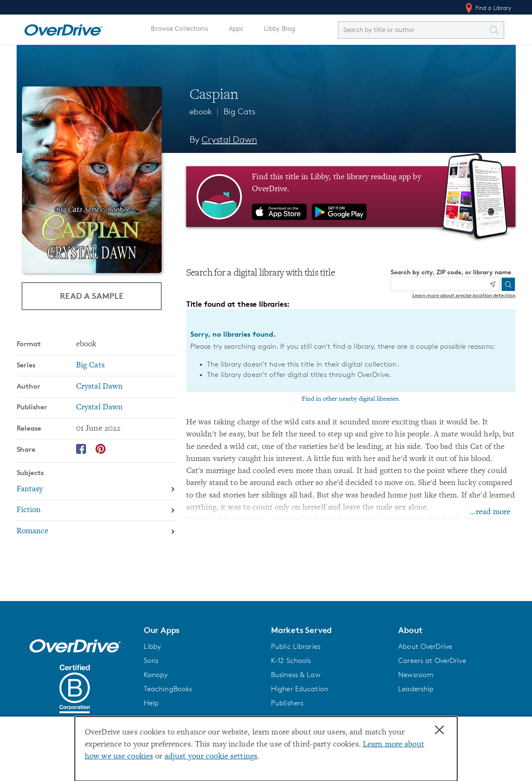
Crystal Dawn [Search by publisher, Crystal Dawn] (99, 408)
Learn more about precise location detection (464, 295)
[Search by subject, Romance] (96, 531)
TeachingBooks (168, 689)
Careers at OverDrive (432, 660)
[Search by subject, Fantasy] (96, 490)
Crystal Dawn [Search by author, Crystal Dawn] (229, 139)
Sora (151, 660)
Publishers (287, 703)
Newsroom (416, 675)
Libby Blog (280, 28)
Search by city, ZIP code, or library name (451, 272)
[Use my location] (493, 284)
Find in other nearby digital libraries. (351, 399)
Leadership (416, 689)
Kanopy (156, 675)
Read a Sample (92, 296)
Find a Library (488, 8)
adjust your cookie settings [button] (211, 757)
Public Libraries (296, 646)
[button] (202, 630)
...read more (490, 512)
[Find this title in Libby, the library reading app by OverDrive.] (351, 197)
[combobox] (414, 30)
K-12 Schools (291, 660)
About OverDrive (425, 646)
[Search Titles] (496, 30)
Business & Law (296, 675)
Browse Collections (179, 28)
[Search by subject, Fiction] (96, 511)
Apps (236, 28)
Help (151, 703)
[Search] (508, 284)
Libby (153, 646)
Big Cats (240, 111)
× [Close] (439, 730)
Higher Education (300, 689)
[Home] (63, 28)
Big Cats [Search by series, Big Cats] (90, 366)
